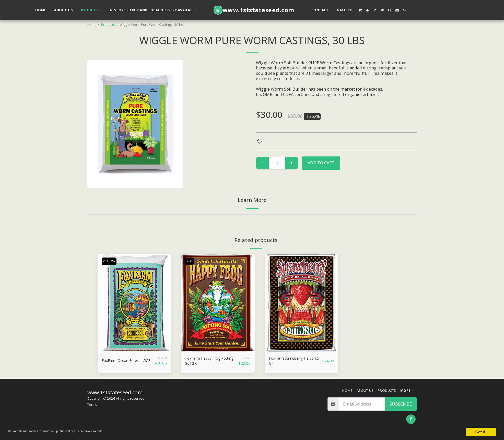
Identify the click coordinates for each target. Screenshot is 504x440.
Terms (92, 407)
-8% (190, 261)
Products (108, 25)
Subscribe (401, 406)
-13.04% (110, 261)
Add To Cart (321, 163)
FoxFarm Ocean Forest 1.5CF (124, 362)
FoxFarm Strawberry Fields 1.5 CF (289, 362)
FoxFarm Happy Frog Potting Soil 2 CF (206, 362)
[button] (360, 10)
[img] (134, 303)
